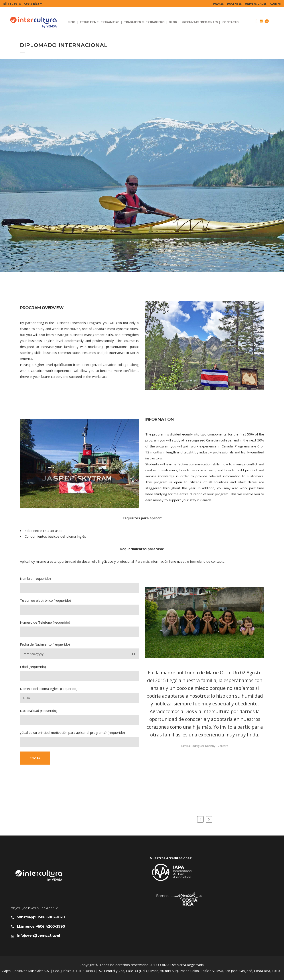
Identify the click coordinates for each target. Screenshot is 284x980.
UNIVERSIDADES (256, 4)
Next (209, 819)
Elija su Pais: (12, 4)
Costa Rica (32, 4)
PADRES (218, 4)
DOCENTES (234, 4)
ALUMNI (275, 4)
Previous (200, 819)
